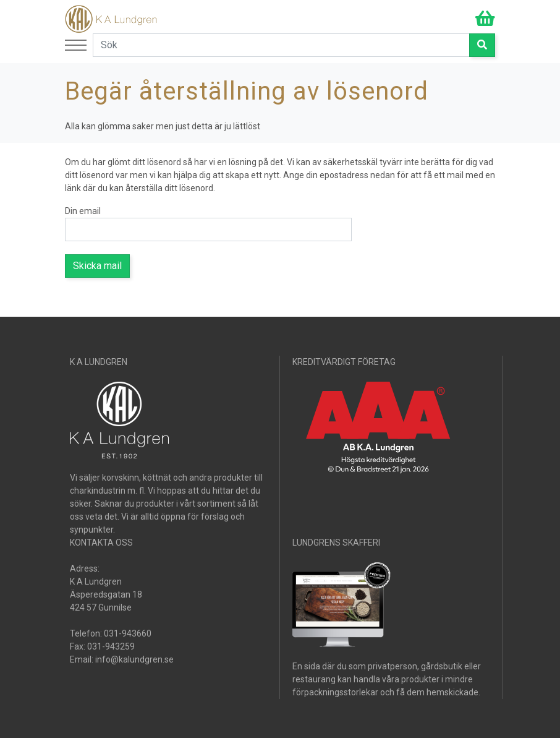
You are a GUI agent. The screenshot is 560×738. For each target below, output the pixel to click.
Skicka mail (97, 266)
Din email (83, 211)
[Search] (281, 45)
